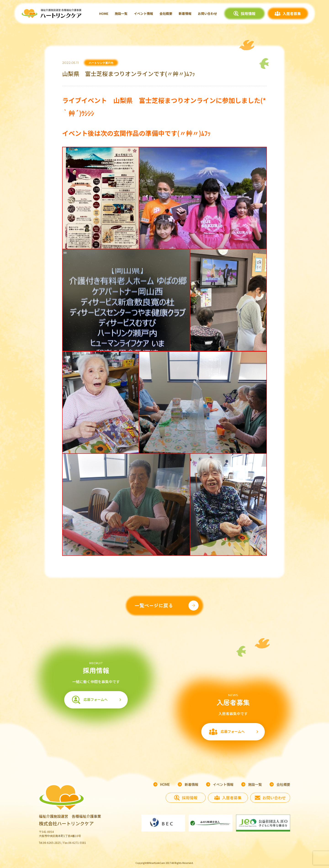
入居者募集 (292, 13)
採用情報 (248, 13)
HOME (104, 13)
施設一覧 (121, 13)
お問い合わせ (207, 13)
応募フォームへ (96, 699)
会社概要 (166, 13)
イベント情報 (143, 13)
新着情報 (185, 13)
